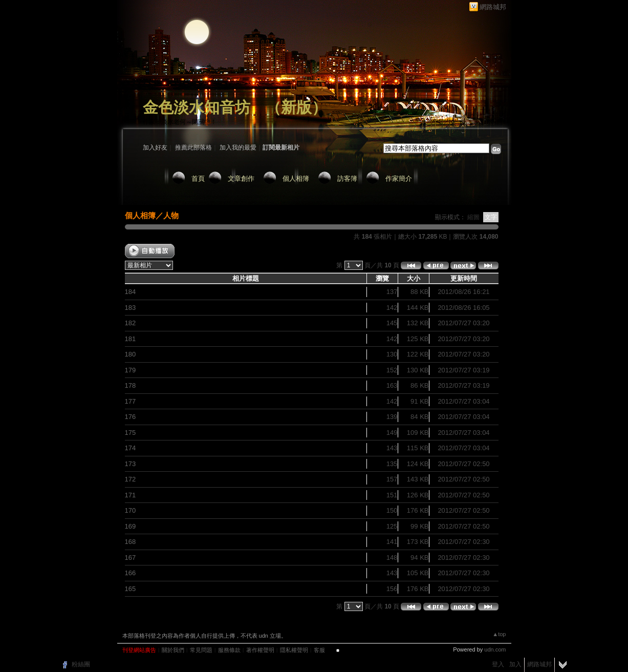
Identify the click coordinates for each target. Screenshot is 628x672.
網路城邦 (493, 7)
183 (131, 308)
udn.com (495, 649)
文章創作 (241, 178)
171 (131, 495)
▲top (499, 634)
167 (131, 558)
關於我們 (173, 650)
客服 (319, 650)
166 (131, 573)
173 (131, 464)
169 (131, 526)
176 (131, 417)
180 (131, 354)
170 (131, 510)
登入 (498, 664)
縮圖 (473, 217)
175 (131, 433)
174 (131, 448)
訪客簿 (347, 178)
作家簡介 (399, 178)
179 (131, 370)
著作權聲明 (260, 650)
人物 (171, 215)
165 (131, 589)
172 (131, 479)
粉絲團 (81, 664)
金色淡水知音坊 (197, 107)
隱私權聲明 (294, 650)
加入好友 (155, 148)
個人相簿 (296, 178)
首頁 (198, 178)
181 (131, 339)
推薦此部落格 (193, 148)
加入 (515, 664)
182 (131, 323)
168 (131, 542)
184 (131, 292)
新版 (296, 107)
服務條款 (229, 650)
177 (131, 401)
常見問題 (201, 650)
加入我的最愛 (238, 148)
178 (131, 385)
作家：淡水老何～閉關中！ (180, 122)
